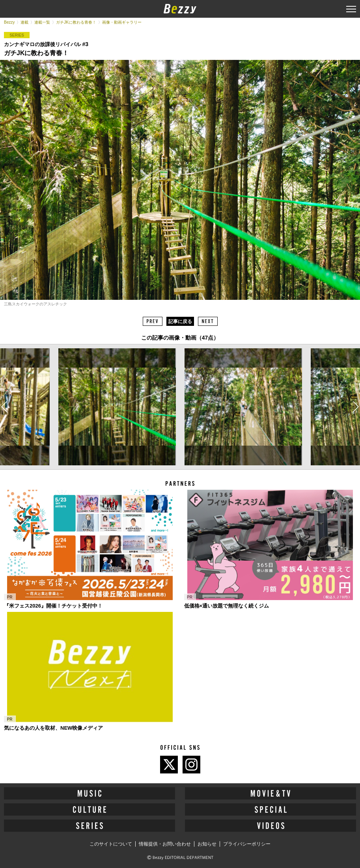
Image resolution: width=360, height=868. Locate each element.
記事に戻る (180, 322)
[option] (117, 407)
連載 (24, 22)
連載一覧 (42, 22)
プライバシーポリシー (247, 844)
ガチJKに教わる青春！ (76, 22)
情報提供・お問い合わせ (165, 844)
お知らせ (207, 844)
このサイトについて (111, 844)
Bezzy (9, 22)
